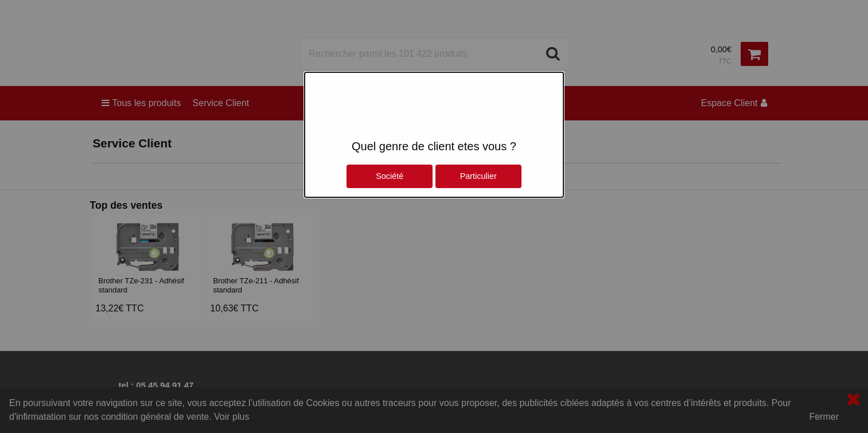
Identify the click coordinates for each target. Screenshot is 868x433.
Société (390, 176)
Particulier (478, 176)
